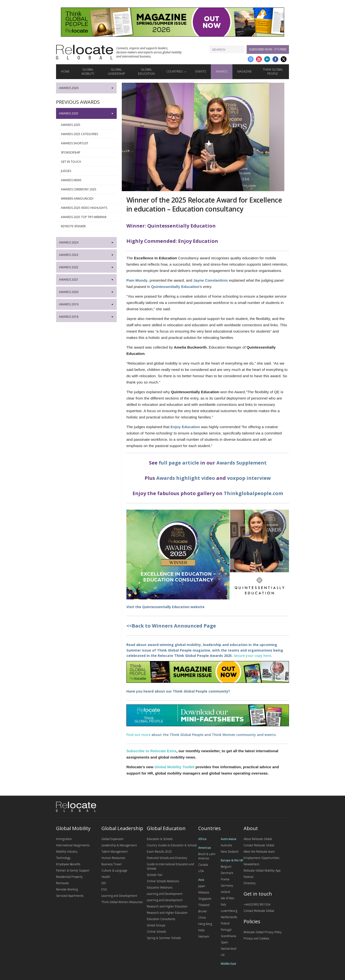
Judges (88, 171)
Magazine (245, 71)
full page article (179, 463)
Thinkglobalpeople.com (253, 493)
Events (201, 71)
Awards (222, 71)
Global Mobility (88, 72)
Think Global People (273, 72)
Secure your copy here (252, 656)
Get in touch (88, 162)
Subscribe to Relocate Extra (151, 751)
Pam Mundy (137, 280)
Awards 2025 (88, 125)
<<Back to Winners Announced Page (171, 626)
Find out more (138, 735)
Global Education (146, 72)
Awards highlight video (186, 478)
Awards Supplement (242, 463)
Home (65, 71)
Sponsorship (88, 153)
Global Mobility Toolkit (175, 767)
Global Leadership (116, 72)
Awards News (88, 180)
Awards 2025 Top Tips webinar (88, 217)
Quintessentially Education (166, 607)
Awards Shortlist (88, 143)
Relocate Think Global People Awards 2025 (195, 656)
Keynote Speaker (88, 226)
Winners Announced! (88, 199)
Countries (174, 71)
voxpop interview (249, 478)
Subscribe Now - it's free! (268, 49)
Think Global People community (201, 691)
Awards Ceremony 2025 (88, 189)
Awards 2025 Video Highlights (88, 208)
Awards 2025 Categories (88, 134)
